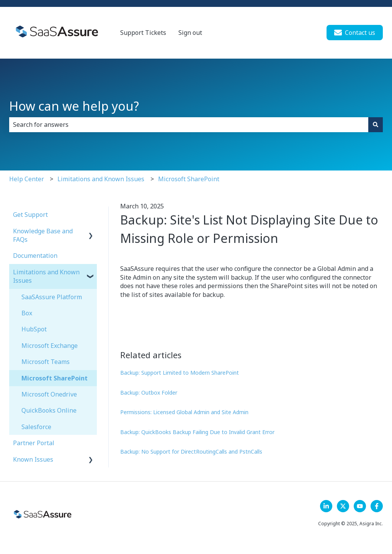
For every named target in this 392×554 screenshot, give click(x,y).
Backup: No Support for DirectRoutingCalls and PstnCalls (191, 452)
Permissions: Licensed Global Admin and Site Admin (184, 412)
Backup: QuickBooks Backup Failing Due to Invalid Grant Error (197, 432)
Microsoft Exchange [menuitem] (50, 346)
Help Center (27, 179)
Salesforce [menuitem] (36, 427)
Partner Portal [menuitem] (34, 443)
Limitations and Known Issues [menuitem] (46, 276)
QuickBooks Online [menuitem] (49, 410)
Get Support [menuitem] (30, 215)
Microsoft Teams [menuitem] (46, 362)
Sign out (190, 33)
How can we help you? (74, 106)
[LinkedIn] (326, 506)
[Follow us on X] (343, 506)
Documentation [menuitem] (35, 256)
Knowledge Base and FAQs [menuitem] (43, 235)
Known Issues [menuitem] (33, 459)
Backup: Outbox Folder (149, 393)
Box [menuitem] (27, 313)
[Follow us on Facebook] (377, 506)
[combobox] (189, 125)
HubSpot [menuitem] (34, 329)
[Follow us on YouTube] (360, 506)
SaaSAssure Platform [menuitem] (52, 297)
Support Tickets (143, 33)
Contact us (355, 33)
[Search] (376, 125)
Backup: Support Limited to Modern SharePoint (180, 373)
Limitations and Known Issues (101, 179)
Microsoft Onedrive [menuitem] (49, 394)
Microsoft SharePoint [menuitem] (55, 378)
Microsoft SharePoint (189, 179)
